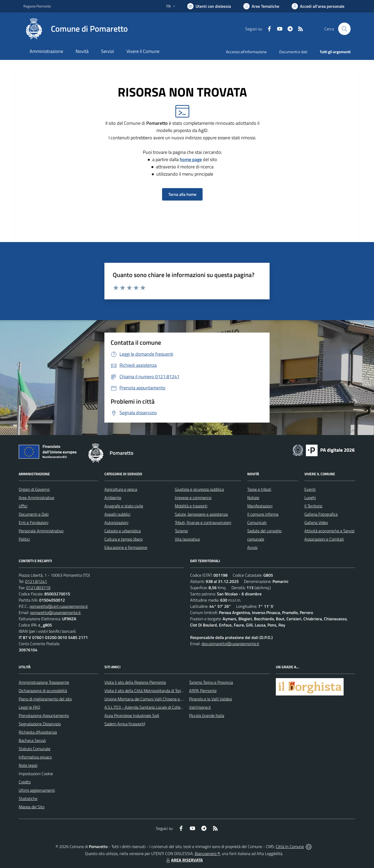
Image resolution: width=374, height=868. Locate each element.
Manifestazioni (260, 506)
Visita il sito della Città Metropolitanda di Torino (145, 691)
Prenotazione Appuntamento (44, 715)
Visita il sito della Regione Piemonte (135, 682)
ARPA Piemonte (203, 691)
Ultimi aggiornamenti (37, 790)
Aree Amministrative (36, 498)
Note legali (28, 765)
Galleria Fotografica (321, 514)
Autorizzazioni (116, 522)
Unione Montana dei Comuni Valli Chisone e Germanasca (153, 699)
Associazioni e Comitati (324, 539)
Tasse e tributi (259, 489)
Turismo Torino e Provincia (211, 682)
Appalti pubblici (117, 514)
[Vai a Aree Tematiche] (261, 6)
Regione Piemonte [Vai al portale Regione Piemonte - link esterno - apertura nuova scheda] (37, 6)
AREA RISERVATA (184, 860)
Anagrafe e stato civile (124, 506)
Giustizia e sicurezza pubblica (199, 489)
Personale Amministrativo (41, 531)
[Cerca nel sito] (344, 29)
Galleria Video (316, 522)
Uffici (23, 506)
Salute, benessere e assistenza (201, 514)
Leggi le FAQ (29, 707)
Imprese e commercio (193, 498)
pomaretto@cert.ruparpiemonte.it (59, 606)
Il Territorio (313, 506)
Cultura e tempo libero (123, 539)
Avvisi (252, 547)
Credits (25, 782)
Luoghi (310, 498)
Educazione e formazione (126, 547)
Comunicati (257, 522)
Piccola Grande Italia (207, 715)
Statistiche (28, 798)
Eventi (310, 489)
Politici (24, 539)
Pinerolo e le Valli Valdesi (211, 699)
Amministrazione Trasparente (44, 682)
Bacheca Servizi (32, 740)
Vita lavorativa (187, 539)
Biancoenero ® (207, 853)
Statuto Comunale (35, 749)
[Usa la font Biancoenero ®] (209, 6)
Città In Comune (290, 846)
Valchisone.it (200, 707)
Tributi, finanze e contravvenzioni (203, 522)
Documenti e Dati (34, 514)
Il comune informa (263, 514)
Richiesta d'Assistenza (38, 732)
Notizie (253, 498)
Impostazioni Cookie (36, 774)
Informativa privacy (35, 757)
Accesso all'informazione (246, 52)
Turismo (181, 531)
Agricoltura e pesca (121, 489)
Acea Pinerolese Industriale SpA (132, 715)
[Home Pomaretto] (76, 29)
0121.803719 (38, 588)
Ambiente (113, 498)
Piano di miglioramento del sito (45, 699)
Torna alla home (182, 194)
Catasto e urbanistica (123, 531)
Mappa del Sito (32, 807)
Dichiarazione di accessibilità (43, 691)
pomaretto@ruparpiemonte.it (55, 612)
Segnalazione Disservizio (40, 724)
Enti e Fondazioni (34, 522)
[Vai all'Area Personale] (318, 6)
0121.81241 (36, 581)
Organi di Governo (34, 489)
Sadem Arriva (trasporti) (125, 724)
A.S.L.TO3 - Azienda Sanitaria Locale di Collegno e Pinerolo (155, 707)
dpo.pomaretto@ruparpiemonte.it (230, 644)
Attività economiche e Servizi (329, 531)
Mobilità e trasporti (191, 506)
